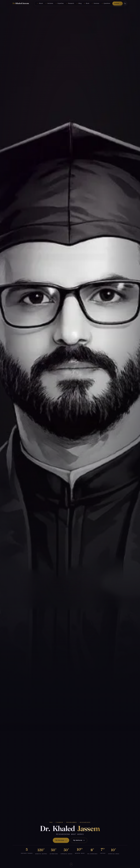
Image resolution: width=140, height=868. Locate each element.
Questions (107, 3)
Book (88, 3)
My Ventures (79, 840)
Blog (80, 3)
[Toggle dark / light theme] (125, 3)
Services (96, 3)
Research (71, 3)
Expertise (61, 3)
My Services (61, 840)
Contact (117, 3)
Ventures (50, 3)
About (41, 3)
